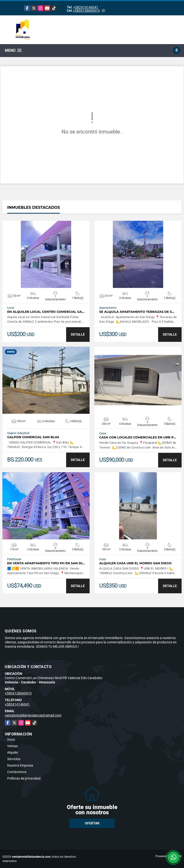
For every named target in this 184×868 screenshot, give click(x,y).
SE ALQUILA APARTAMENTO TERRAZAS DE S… (137, 312)
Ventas (12, 746)
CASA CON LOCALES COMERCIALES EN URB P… (138, 437)
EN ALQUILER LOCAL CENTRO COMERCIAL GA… (46, 312)
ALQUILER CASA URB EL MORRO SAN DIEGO (135, 563)
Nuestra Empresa (20, 765)
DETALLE (78, 334)
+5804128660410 (86, 11)
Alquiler (13, 752)
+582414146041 (86, 7)
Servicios (14, 759)
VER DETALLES (46, 254)
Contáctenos (17, 772)
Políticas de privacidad (24, 778)
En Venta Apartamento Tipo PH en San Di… (46, 563)
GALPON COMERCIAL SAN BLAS (33, 437)
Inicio (11, 740)
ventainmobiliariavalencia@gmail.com (33, 715)
